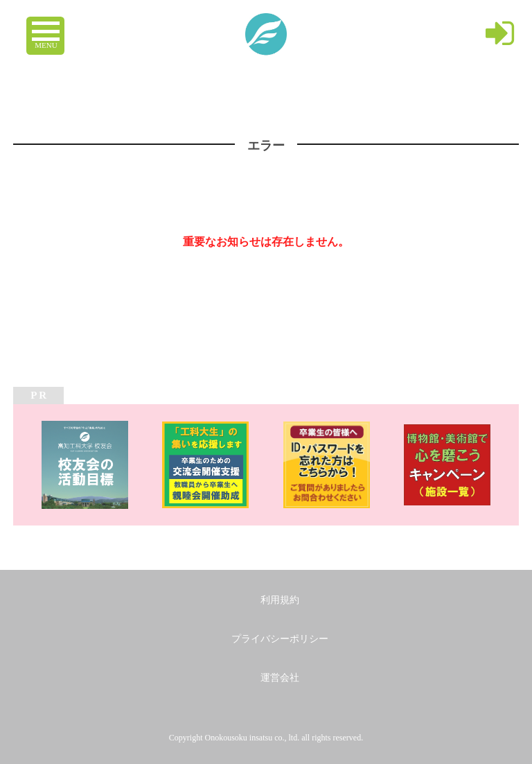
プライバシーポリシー (280, 639)
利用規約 (280, 600)
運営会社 (280, 678)
